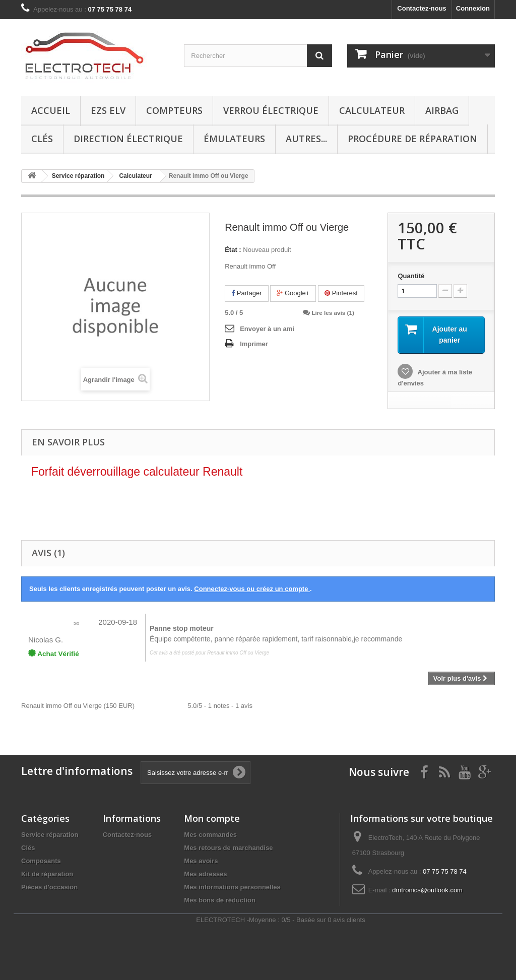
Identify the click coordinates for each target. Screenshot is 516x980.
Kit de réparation (47, 874)
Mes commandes (210, 835)
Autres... (306, 139)
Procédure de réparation (412, 139)
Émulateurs (234, 139)
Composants (41, 861)
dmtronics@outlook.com (427, 890)
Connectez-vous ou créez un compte (252, 589)
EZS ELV (108, 110)
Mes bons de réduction (220, 900)
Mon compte (212, 818)
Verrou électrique (271, 110)
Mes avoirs (201, 861)
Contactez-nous (422, 8)
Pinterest (341, 293)
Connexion (473, 8)
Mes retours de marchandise (228, 848)
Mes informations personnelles (232, 887)
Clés (42, 139)
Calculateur (372, 110)
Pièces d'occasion (49, 887)
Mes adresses (205, 874)
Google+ (293, 293)
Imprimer (254, 344)
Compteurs (174, 110)
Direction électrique (128, 139)
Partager (246, 293)
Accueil (51, 110)
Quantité (411, 276)
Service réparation (50, 835)
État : (233, 250)
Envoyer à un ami (267, 329)
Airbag (442, 110)
